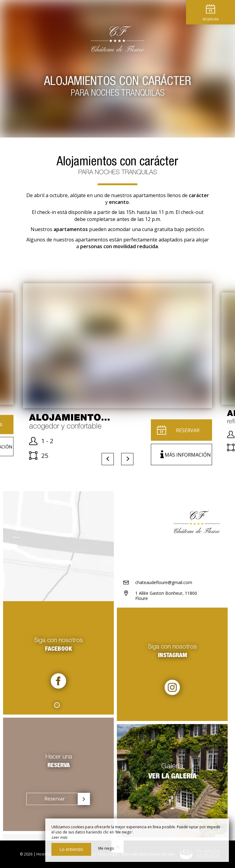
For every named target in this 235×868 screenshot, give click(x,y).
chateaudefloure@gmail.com (164, 582)
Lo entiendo (71, 849)
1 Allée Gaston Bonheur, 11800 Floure (166, 596)
